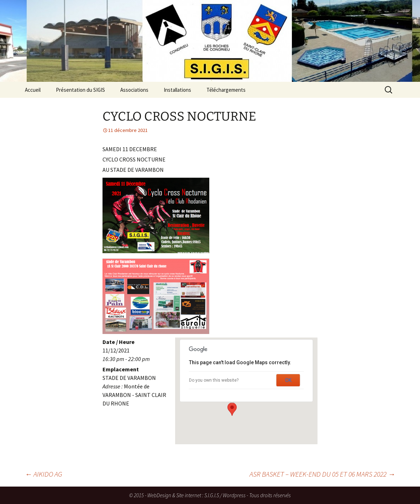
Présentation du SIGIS (80, 90)
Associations (134, 90)
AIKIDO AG (44, 474)
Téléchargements (226, 90)
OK (288, 380)
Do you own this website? (214, 380)
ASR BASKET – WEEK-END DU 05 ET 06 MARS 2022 (322, 474)
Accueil (33, 90)
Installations (177, 90)
